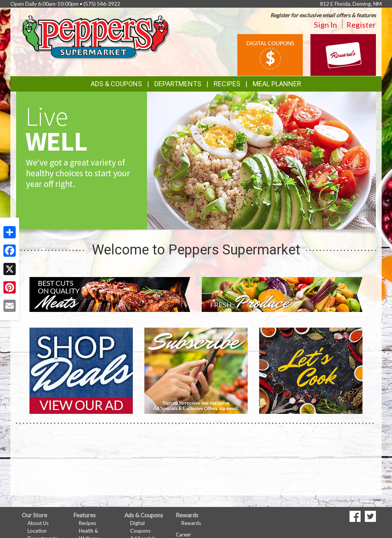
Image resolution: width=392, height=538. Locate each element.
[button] (187, 222)
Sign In (325, 25)
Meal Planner (277, 84)
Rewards (191, 523)
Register (361, 25)
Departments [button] (178, 84)
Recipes (227, 84)
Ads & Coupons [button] (116, 84)
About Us (38, 523)
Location (37, 531)
